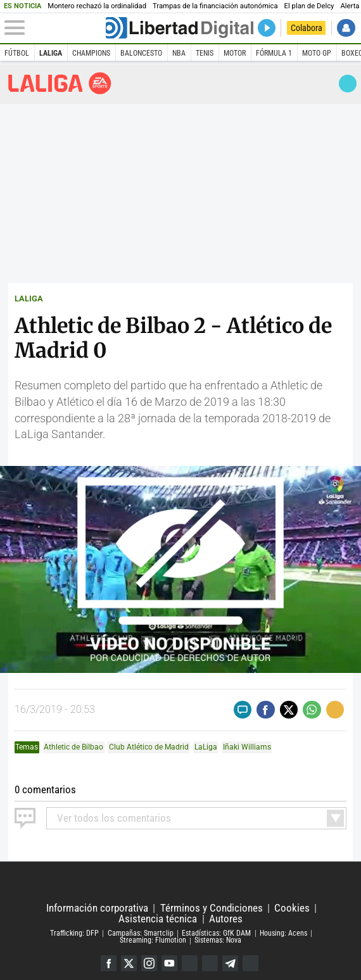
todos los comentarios (114, 818)
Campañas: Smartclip (141, 933)
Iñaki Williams (247, 747)
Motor (235, 53)
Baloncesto (141, 53)
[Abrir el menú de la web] (54, 28)
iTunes (250, 963)
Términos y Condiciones (212, 908)
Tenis (205, 53)
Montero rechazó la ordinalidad (97, 6)
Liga (60, 83)
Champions (91, 53)
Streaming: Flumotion (153, 941)
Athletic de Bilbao (73, 747)
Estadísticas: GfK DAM (216, 933)
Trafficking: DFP (74, 933)
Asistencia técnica (158, 919)
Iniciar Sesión (346, 28)
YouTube (169, 963)
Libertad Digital (180, 883)
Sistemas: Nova (218, 941)
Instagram (149, 963)
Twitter (129, 963)
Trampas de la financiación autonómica (215, 6)
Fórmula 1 (274, 53)
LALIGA (29, 298)
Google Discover (190, 963)
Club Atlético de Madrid (149, 747)
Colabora (307, 28)
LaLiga (51, 53)
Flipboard (210, 963)
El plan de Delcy (309, 6)
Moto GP (317, 53)
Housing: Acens (283, 933)
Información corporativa (97, 908)
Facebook (109, 963)
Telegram (230, 963)
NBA (179, 53)
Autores (226, 919)
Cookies (292, 908)
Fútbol (17, 53)
